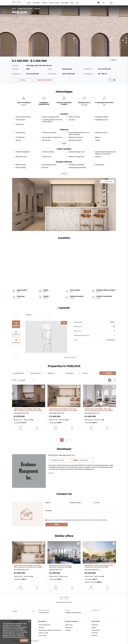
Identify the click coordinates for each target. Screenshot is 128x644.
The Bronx (95, 633)
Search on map (43, 633)
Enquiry (20, 429)
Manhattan (95, 625)
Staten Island (96, 630)
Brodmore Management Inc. (62, 455)
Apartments (69, 625)
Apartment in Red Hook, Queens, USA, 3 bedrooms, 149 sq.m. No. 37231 (99, 566)
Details (51, 473)
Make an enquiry (44, 80)
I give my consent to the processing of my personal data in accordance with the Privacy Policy (78, 520)
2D (64, 323)
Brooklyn (94, 635)
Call (23, 80)
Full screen (109, 181)
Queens (94, 627)
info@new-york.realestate (73, 613)
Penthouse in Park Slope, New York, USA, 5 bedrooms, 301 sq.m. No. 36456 (99, 410)
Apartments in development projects (50, 630)
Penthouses (69, 627)
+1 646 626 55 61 (43, 613)
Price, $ (85, 373)
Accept (24, 640)
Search (109, 373)
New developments (44, 625)
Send (57, 524)
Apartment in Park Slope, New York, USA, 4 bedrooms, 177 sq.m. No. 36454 (28, 410)
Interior (64, 173)
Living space (69, 373)
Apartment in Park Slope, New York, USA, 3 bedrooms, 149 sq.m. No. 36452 (63, 410)
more (64, 143)
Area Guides (42, 635)
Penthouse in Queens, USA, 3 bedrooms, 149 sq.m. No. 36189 (61, 566)
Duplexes (68, 630)
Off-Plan (41, 627)
